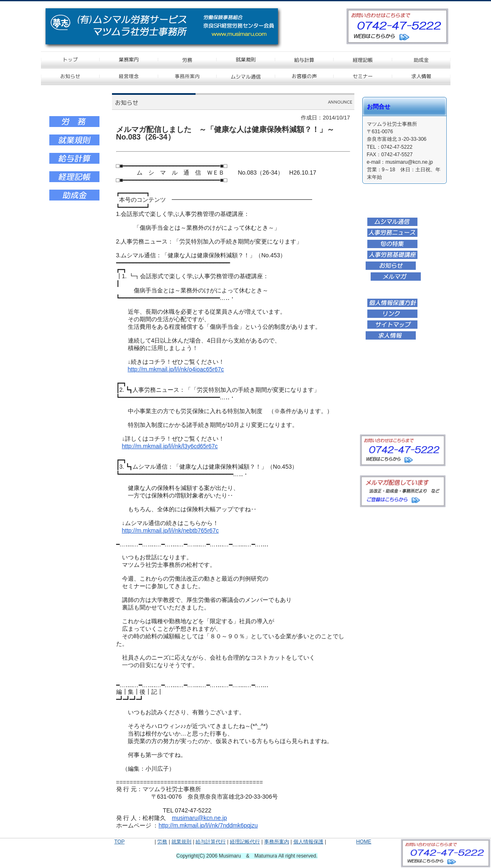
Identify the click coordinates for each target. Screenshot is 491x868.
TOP (120, 842)
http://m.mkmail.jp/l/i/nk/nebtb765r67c (170, 530)
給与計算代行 (211, 842)
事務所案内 (277, 842)
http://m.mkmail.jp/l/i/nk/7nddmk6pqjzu (208, 825)
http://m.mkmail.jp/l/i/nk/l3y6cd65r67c (170, 446)
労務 (162, 842)
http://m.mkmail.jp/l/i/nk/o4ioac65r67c (176, 369)
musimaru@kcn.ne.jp (199, 818)
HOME (364, 842)
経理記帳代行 (245, 842)
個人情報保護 (308, 842)
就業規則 (181, 842)
